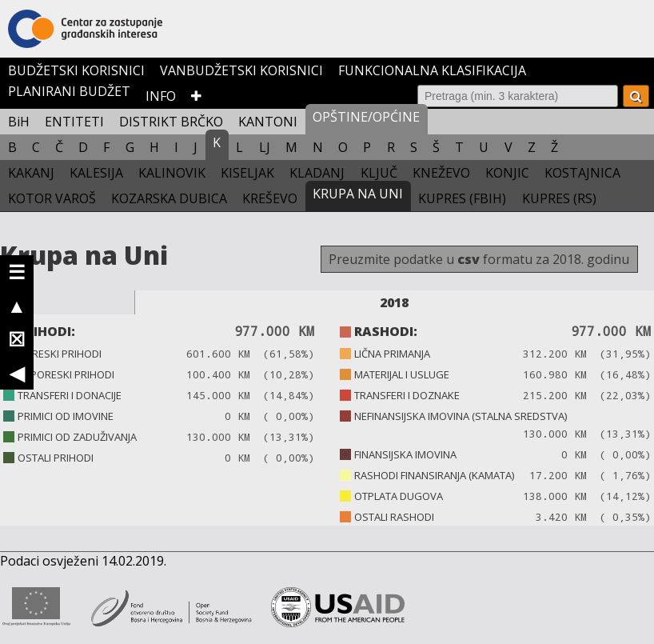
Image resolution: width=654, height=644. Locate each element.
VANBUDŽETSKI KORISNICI (241, 70)
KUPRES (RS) (559, 198)
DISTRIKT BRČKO (171, 122)
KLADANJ (317, 173)
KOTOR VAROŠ (52, 198)
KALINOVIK (172, 173)
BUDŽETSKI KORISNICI (76, 70)
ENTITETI (74, 122)
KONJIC (507, 173)
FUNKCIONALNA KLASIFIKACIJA (432, 70)
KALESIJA (96, 173)
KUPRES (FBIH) (462, 198)
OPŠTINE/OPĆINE (366, 117)
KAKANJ (31, 173)
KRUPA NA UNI (358, 194)
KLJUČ (379, 173)
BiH (19, 122)
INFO (161, 96)
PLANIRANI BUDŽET (69, 91)
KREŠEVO (270, 198)
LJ (265, 147)
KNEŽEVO (441, 173)
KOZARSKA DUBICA (169, 198)
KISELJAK (247, 173)
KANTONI (268, 122)
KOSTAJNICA (582, 173)
